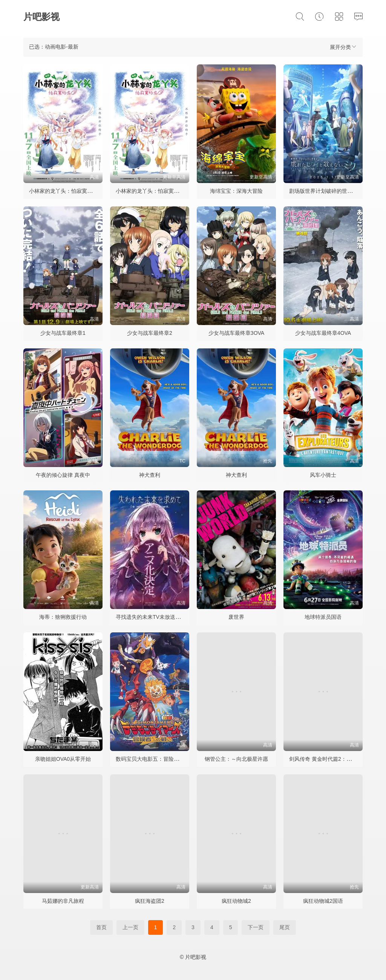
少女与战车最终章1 (63, 333)
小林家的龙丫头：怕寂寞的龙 (63, 191)
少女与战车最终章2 (150, 333)
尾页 (285, 927)
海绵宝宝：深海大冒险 (236, 191)
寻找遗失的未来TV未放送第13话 (154, 617)
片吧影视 (41, 17)
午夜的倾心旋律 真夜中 (63, 475)
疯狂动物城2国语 (323, 901)
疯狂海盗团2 (150, 901)
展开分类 (343, 47)
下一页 (256, 927)
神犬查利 (150, 475)
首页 (101, 927)
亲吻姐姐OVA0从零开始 (63, 759)
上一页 (130, 927)
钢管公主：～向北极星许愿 (236, 759)
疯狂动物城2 (236, 901)
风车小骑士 (323, 475)
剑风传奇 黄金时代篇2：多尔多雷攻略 (334, 759)
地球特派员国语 (323, 617)
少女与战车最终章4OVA (323, 333)
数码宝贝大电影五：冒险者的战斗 (155, 759)
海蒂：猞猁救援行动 (63, 617)
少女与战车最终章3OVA (236, 333)
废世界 (236, 617)
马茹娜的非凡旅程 (63, 901)
